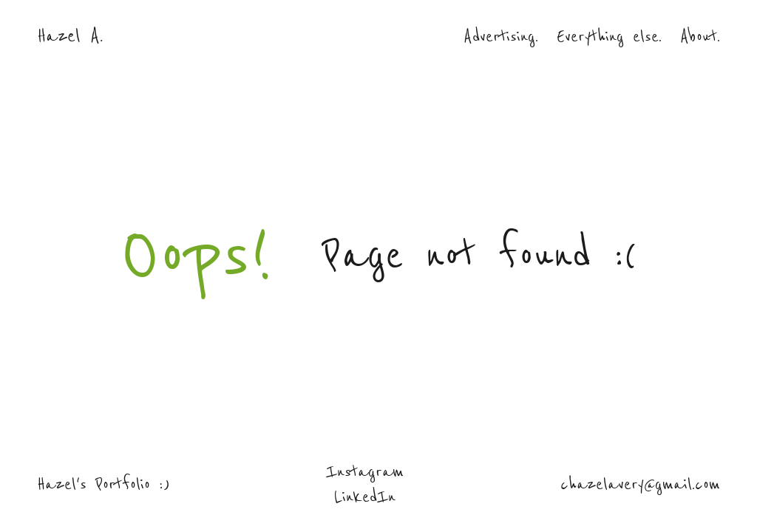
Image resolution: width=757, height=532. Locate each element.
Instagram (365, 471)
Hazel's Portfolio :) (103, 484)
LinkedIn (365, 497)
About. (700, 36)
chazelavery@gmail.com (640, 484)
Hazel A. (70, 36)
